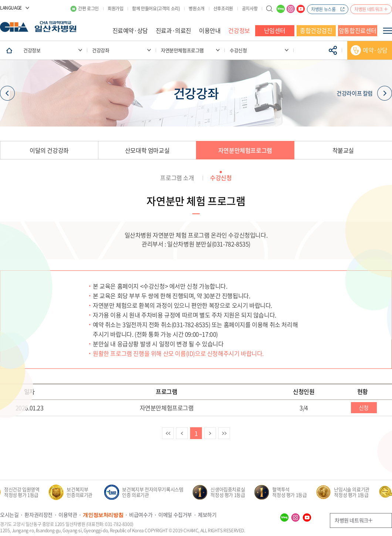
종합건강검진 (316, 30)
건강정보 (239, 30)
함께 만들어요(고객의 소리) (156, 9)
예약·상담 (375, 50)
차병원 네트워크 (369, 9)
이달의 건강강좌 (49, 150)
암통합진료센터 (358, 30)
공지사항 (250, 9)
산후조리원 (223, 9)
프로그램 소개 (177, 178)
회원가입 (115, 9)
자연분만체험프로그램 (245, 150)
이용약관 (68, 515)
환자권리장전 (38, 515)
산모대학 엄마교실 (147, 150)
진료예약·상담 (130, 30)
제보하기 (207, 515)
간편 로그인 (88, 9)
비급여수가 (141, 515)
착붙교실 (343, 150)
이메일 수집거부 (175, 515)
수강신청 (221, 178)
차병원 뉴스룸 (323, 9)
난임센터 (275, 30)
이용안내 (210, 30)
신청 (364, 408)
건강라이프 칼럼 (364, 93)
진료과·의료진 (173, 30)
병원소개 (196, 9)
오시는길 (9, 515)
